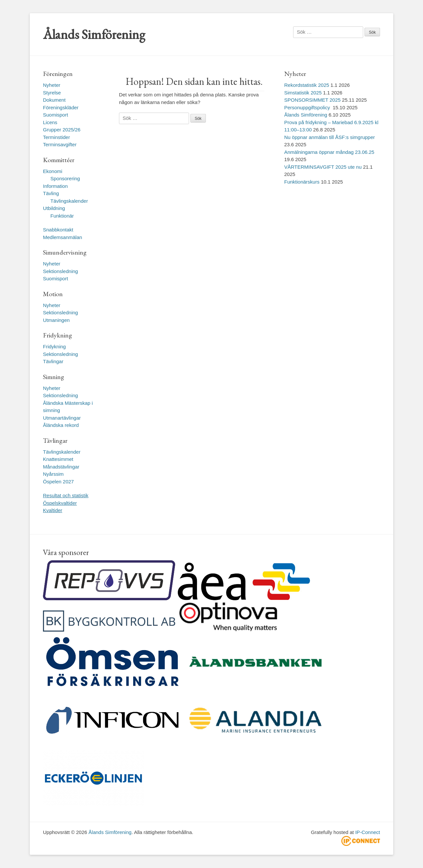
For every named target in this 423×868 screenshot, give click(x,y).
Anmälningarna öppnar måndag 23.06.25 (329, 152)
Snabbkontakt (58, 230)
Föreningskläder (61, 107)
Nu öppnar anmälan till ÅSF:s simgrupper (329, 137)
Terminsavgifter (60, 144)
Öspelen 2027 (58, 482)
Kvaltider (53, 510)
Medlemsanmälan (62, 237)
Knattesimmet (58, 459)
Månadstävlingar (61, 467)
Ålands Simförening (94, 34)
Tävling (51, 193)
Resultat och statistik (66, 495)
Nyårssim (53, 474)
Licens (50, 122)
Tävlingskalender (69, 201)
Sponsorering (65, 178)
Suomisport (56, 115)
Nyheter (52, 85)
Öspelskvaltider (60, 503)
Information (55, 186)
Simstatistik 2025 (303, 93)
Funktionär (62, 216)
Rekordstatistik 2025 (307, 85)
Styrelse (52, 93)
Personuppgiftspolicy (308, 107)
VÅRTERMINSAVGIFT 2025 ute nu (323, 167)
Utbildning (54, 208)
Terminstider (57, 137)
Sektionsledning (60, 271)
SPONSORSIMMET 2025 (312, 100)
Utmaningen (56, 320)
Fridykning (54, 347)
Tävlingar (53, 361)
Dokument (54, 100)
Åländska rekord (61, 425)
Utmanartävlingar (62, 418)
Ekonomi (53, 171)
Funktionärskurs (302, 182)
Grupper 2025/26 (62, 130)
